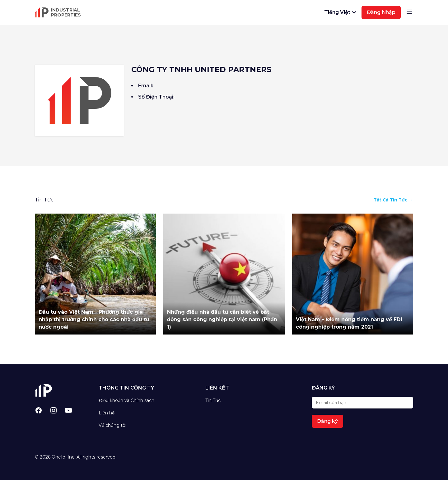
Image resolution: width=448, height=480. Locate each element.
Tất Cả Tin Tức (393, 200)
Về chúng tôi (112, 425)
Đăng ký (327, 421)
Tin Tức (213, 400)
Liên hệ (107, 413)
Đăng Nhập (381, 12)
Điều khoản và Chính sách (126, 400)
